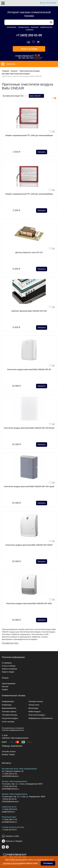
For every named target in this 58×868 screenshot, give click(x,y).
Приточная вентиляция (30, 71)
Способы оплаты (9, 751)
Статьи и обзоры (9, 666)
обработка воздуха (46, 27)
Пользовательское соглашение (13, 728)
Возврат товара (8, 754)
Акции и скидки (8, 672)
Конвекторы (7, 705)
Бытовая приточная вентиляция (16, 74)
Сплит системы (8, 722)
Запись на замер (29, 49)
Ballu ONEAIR (36, 96)
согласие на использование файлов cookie (20, 863)
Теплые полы (34, 705)
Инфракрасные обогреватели (40, 718)
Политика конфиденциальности (13, 730)
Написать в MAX (12, 836)
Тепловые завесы (9, 712)
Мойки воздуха (34, 712)
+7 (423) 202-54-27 (9, 830)
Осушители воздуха (10, 718)
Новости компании (9, 669)
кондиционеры (12, 27)
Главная (5, 71)
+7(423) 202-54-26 (9, 799)
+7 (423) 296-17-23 (9, 819)
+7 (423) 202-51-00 (29, 35)
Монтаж (5, 687)
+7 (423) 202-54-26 (9, 786)
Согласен (48, 863)
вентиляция (35, 27)
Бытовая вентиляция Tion (15, 96)
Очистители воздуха (37, 715)
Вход (42, 3)
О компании (7, 663)
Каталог (14, 71)
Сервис (5, 689)
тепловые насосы (24, 27)
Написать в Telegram (14, 841)
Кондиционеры (8, 701)
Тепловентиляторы (10, 715)
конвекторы (30, 30)
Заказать (42, 152)
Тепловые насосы (36, 701)
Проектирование (9, 684)
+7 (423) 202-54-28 (9, 809)
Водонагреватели (9, 708)
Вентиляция (33, 708)
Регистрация (51, 3)
